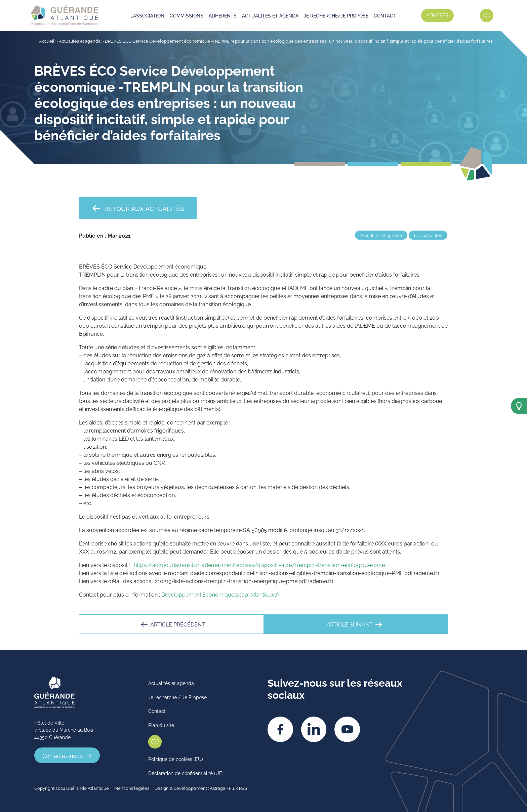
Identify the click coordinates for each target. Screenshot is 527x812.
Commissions (187, 15)
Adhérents (223, 15)
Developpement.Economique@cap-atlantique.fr (220, 594)
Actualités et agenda (271, 15)
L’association (148, 15)
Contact (385, 15)
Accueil (47, 41)
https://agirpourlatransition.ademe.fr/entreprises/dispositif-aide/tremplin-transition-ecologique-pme (259, 565)
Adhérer (437, 15)
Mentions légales (132, 787)
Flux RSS (238, 787)
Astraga (217, 787)
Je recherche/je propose (336, 15)
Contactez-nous (62, 755)
